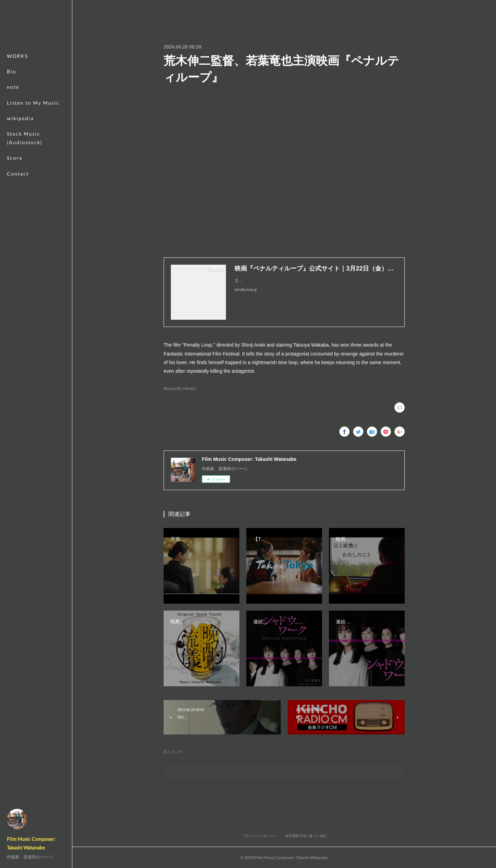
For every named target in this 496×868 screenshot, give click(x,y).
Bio (12, 71)
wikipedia (20, 118)
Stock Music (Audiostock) (25, 138)
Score (15, 158)
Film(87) (190, 389)
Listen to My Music (33, 103)
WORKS (17, 56)
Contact (18, 174)
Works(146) (173, 389)
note (13, 87)
